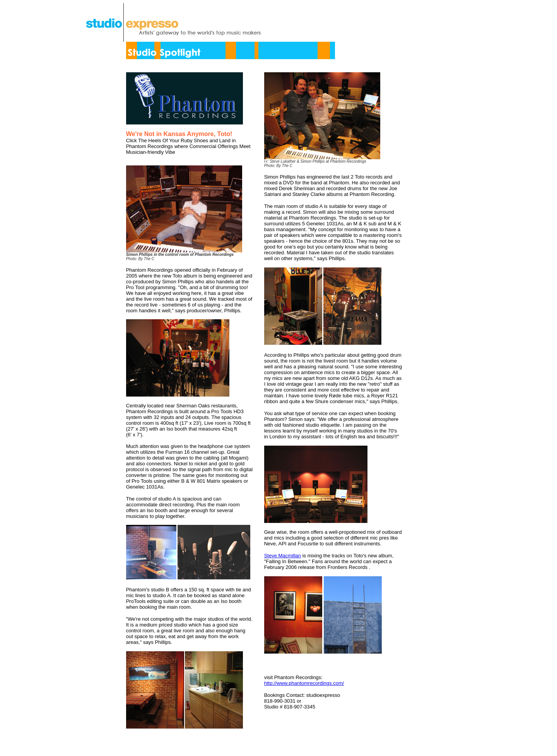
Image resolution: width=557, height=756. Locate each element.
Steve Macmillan (283, 556)
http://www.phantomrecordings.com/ (304, 683)
